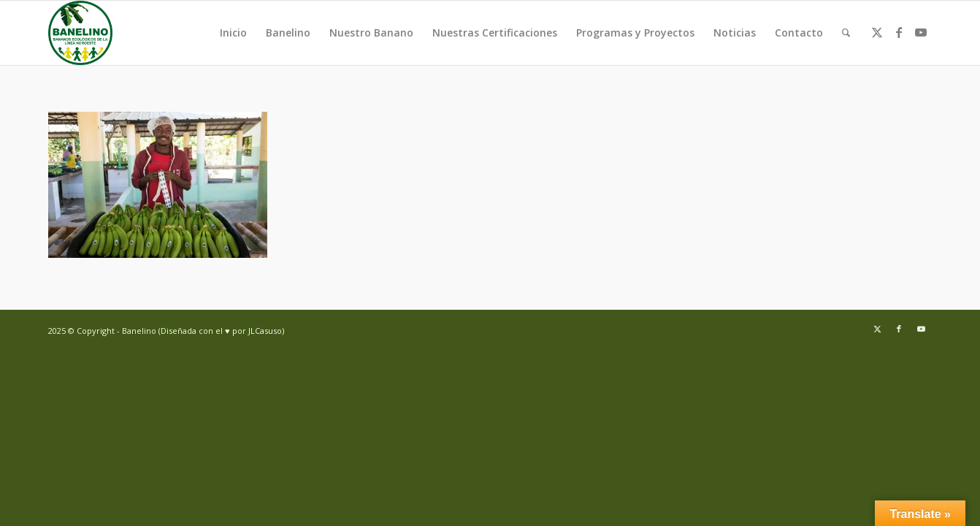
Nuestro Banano (371, 33)
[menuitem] (846, 33)
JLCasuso (265, 331)
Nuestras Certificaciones (495, 33)
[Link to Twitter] (877, 32)
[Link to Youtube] (921, 32)
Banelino (288, 33)
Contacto (799, 33)
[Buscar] (846, 33)
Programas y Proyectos (635, 33)
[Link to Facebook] (899, 32)
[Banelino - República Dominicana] (80, 33)
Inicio (233, 33)
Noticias (735, 33)
